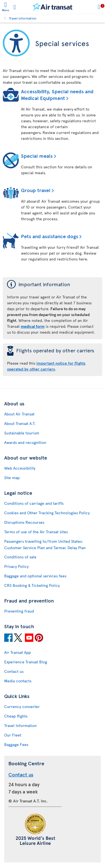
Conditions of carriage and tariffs (34, 503)
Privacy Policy (16, 566)
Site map (12, 478)
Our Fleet (13, 735)
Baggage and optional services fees (35, 576)
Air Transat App (17, 652)
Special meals (37, 156)
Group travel (36, 190)
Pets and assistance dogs (50, 236)
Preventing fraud (19, 611)
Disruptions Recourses (24, 522)
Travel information (23, 18)
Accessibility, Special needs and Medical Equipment (57, 95)
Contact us (14, 671)
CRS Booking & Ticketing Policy (32, 585)
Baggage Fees (16, 744)
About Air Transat (19, 414)
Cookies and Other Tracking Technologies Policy (47, 513)
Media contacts (18, 681)
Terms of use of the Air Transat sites (36, 532)
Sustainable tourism (22, 433)
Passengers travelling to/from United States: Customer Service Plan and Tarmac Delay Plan (45, 544)
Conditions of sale (20, 557)
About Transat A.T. (20, 423)
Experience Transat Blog (26, 662)
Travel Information (20, 725)
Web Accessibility (20, 468)
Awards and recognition (25, 442)
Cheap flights (16, 716)
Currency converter (22, 706)
